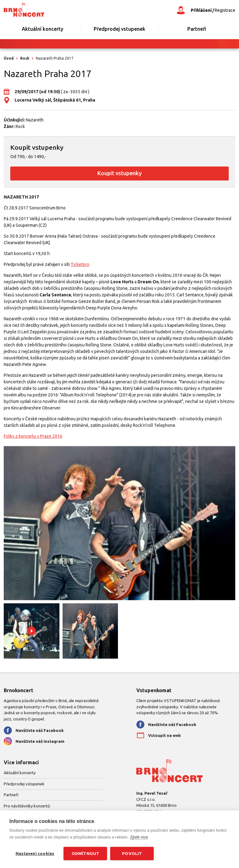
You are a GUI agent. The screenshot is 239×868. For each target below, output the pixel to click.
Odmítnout (86, 853)
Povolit (132, 853)
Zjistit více (139, 837)
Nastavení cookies (35, 853)
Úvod (9, 58)
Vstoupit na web (164, 735)
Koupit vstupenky (119, 173)
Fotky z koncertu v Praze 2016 (33, 436)
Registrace (225, 10)
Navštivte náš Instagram (40, 741)
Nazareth (35, 120)
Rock (25, 58)
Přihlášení (201, 10)
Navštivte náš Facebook (40, 730)
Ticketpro (80, 264)
